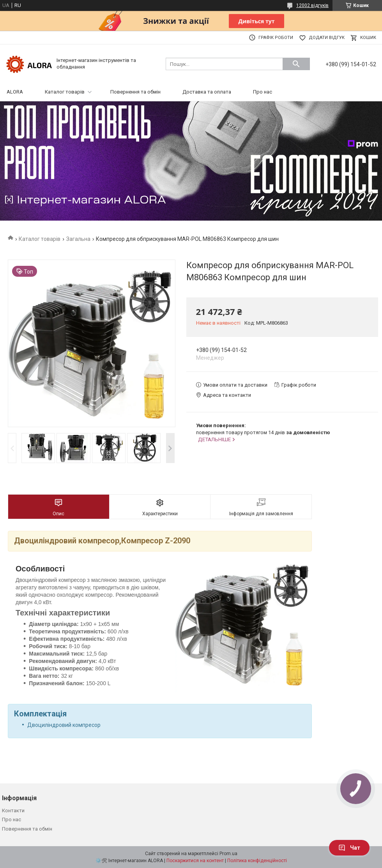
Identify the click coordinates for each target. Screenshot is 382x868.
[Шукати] (296, 64)
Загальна (78, 239)
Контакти (13, 811)
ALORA (15, 92)
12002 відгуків (312, 5)
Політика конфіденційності (257, 861)
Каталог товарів (65, 92)
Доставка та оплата (207, 92)
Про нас (263, 92)
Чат (349, 848)
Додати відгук (327, 38)
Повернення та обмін (135, 92)
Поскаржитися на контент (195, 861)
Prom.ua (228, 854)
